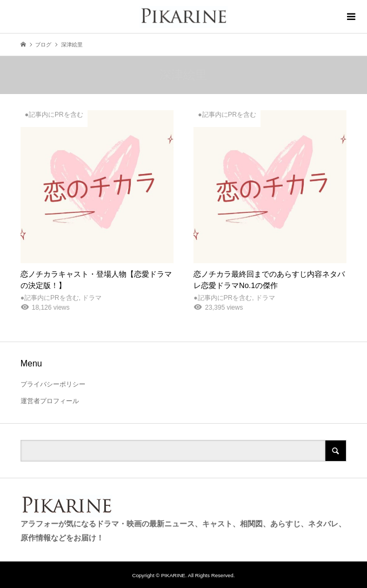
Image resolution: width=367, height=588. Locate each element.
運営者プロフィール (50, 401)
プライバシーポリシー (53, 384)
